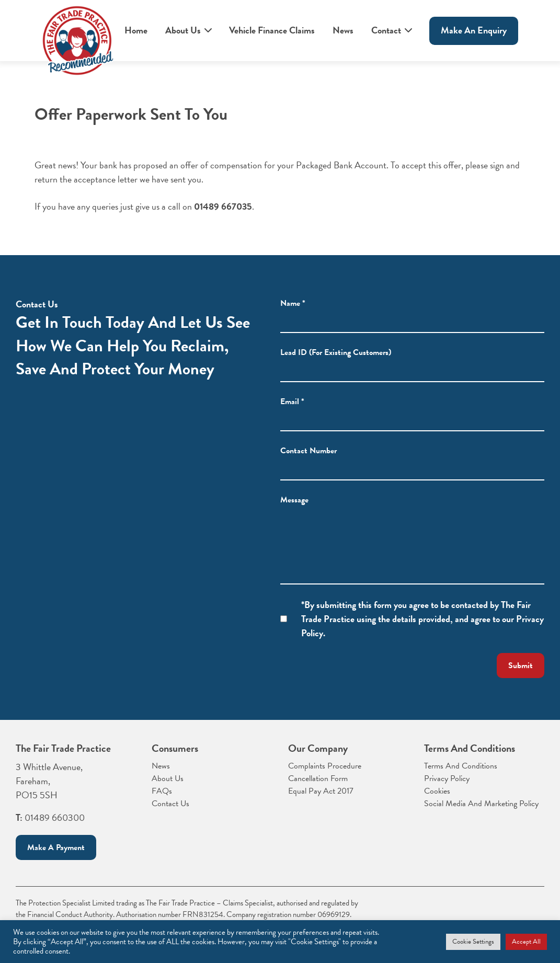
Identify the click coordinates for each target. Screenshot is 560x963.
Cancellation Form (318, 778)
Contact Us (170, 804)
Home (136, 30)
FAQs (162, 791)
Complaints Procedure (325, 766)
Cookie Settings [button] (473, 942)
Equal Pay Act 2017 (321, 791)
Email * (292, 407)
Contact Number (308, 456)
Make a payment (56, 847)
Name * (293, 304)
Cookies (437, 791)
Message (294, 506)
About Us (183, 30)
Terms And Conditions (461, 766)
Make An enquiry (474, 30)
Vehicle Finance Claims (272, 30)
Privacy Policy (447, 778)
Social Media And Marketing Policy (481, 804)
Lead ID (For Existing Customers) (336, 358)
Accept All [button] (526, 942)
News (343, 30)
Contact (386, 30)
